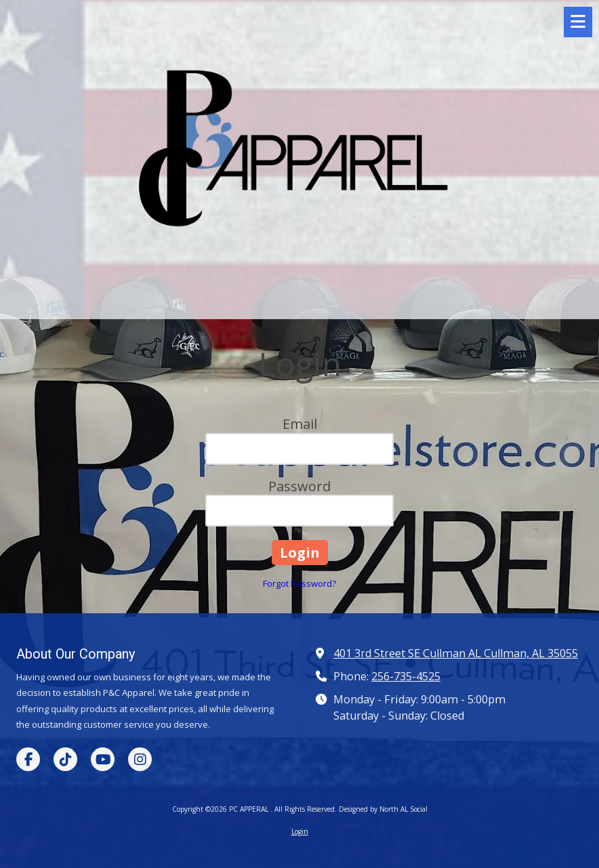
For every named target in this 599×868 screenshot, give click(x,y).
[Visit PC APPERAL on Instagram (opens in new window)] (140, 759)
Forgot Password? (299, 583)
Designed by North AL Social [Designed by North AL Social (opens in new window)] (383, 809)
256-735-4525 (406, 676)
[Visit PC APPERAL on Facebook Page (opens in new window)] (28, 759)
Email (300, 424)
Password (299, 486)
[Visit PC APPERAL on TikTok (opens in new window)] (65, 759)
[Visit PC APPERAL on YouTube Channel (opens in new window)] (103, 759)
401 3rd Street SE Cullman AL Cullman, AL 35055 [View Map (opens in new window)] (456, 653)
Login (300, 831)
